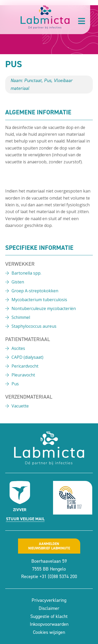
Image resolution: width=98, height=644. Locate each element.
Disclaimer (49, 608)
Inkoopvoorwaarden (49, 624)
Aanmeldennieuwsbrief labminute (49, 546)
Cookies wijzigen (49, 632)
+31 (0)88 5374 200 (58, 577)
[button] (82, 21)
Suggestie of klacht (49, 616)
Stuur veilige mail (25, 519)
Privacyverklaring (49, 600)
